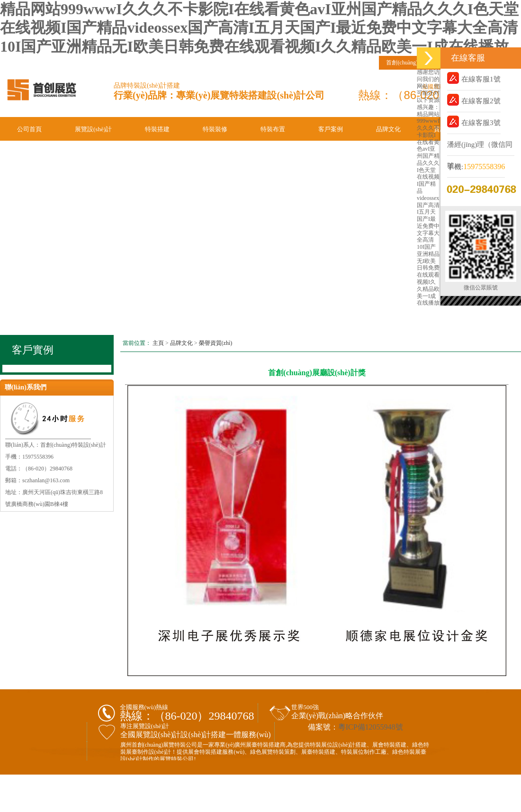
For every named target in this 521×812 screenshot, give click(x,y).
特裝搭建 (157, 129)
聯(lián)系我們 (36, 148)
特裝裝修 (215, 129)
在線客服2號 (474, 100)
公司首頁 (29, 129)
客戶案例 (331, 129)
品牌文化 (388, 129)
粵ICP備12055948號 (371, 727)
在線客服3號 (474, 122)
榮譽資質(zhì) (216, 343)
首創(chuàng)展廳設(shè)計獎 (317, 373)
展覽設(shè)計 (93, 129)
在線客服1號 (474, 78)
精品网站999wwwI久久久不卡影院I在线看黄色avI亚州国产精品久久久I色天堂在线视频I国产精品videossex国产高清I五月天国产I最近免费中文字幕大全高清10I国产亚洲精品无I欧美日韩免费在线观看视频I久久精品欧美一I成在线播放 (259, 28)
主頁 (158, 343)
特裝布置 (273, 129)
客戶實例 (33, 350)
